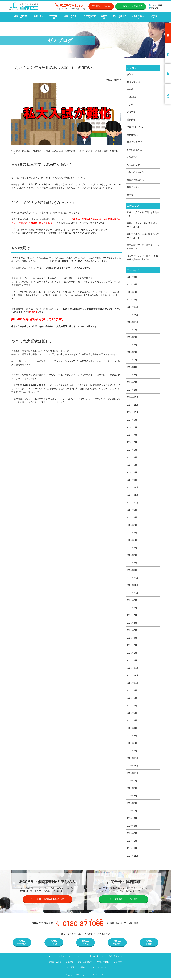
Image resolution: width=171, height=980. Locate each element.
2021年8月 (132, 699)
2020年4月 (132, 820)
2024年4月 (132, 457)
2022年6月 (132, 623)
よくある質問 (155, 5)
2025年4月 (132, 366)
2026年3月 (132, 283)
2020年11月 (133, 767)
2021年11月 (133, 676)
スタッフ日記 (133, 80)
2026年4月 (132, 276)
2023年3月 (132, 555)
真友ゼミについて (21, 16)
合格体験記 (132, 133)
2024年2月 (132, 472)
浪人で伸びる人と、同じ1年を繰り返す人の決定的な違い (142, 256)
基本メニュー (38, 16)
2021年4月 (132, 729)
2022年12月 (133, 578)
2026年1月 (132, 298)
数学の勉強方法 (134, 148)
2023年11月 (133, 495)
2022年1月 (132, 661)
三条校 (130, 87)
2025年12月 (133, 306)
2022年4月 (132, 638)
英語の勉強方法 (134, 186)
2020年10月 (133, 774)
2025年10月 (133, 321)
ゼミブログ (152, 16)
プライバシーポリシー (100, 969)
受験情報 (131, 118)
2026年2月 (132, 291)
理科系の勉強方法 (135, 170)
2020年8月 (132, 789)
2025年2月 (132, 381)
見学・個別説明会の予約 (47, 901)
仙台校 (130, 103)
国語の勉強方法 (134, 140)
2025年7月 (132, 344)
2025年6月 (132, 351)
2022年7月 (132, 616)
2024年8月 (132, 427)
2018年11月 (133, 857)
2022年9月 (132, 601)
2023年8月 (132, 517)
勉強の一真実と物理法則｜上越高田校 (143, 213)
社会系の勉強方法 (135, 178)
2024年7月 (132, 434)
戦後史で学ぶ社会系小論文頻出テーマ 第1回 (143, 235)
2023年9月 (132, 510)
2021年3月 (132, 737)
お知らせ (131, 72)
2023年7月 (132, 525)
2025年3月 (132, 374)
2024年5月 (132, 450)
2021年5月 (132, 721)
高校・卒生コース (71, 16)
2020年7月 (132, 797)
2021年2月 (132, 744)
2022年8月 (132, 608)
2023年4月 (132, 548)
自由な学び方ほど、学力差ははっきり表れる (143, 246)
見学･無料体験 (101, 6)
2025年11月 (133, 314)
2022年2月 (132, 653)
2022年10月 (133, 593)
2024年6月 (132, 442)
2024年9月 (132, 419)
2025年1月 (132, 389)
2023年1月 (132, 570)
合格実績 (103, 16)
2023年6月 (132, 533)
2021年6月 (132, 714)
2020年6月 (132, 805)
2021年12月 (133, 669)
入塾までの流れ (137, 16)
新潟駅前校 (132, 155)
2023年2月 (132, 563)
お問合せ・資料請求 (131, 6)
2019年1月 (132, 850)
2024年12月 (133, 397)
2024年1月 (132, 480)
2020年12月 (133, 759)
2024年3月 (132, 465)
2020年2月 (132, 835)
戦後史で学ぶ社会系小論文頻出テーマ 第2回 (143, 223)
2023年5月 (132, 540)
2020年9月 (132, 782)
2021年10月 (133, 684)
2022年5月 (132, 631)
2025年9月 (132, 329)
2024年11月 (133, 404)
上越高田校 (132, 95)
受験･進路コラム (135, 125)
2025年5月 (132, 359)
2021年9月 (132, 691)
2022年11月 (133, 585)
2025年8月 (132, 336)
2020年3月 (132, 827)
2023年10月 (133, 502)
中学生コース (53, 16)
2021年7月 (132, 706)
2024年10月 (133, 412)
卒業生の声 (168, 92)
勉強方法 (131, 110)
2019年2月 (132, 842)
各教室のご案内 (89, 16)
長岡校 (130, 193)
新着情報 (153, 8)
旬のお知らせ (133, 163)
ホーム (50, 958)
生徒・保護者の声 (118, 16)
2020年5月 (132, 812)
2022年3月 (132, 646)
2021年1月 (132, 752)
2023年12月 (133, 487)
